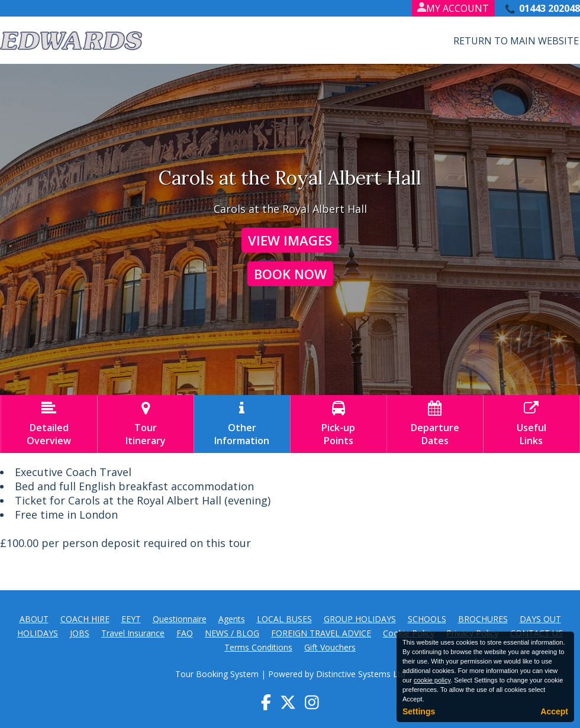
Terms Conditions (258, 647)
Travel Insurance (133, 633)
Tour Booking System (217, 674)
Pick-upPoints (339, 424)
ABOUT (34, 619)
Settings (419, 711)
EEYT (131, 619)
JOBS (80, 633)
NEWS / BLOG (232, 633)
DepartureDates (435, 424)
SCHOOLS (427, 619)
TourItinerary (146, 424)
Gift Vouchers (330, 647)
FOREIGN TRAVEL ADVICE (321, 633)
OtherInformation (242, 424)
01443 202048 (550, 8)
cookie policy (432, 680)
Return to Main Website (516, 41)
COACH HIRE (85, 619)
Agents (232, 619)
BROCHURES (483, 619)
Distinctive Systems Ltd (361, 674)
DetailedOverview (49, 424)
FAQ (185, 633)
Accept (554, 711)
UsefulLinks (531, 424)
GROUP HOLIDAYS (360, 619)
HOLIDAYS (38, 633)
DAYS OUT (540, 619)
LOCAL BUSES (284, 619)
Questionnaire (180, 619)
